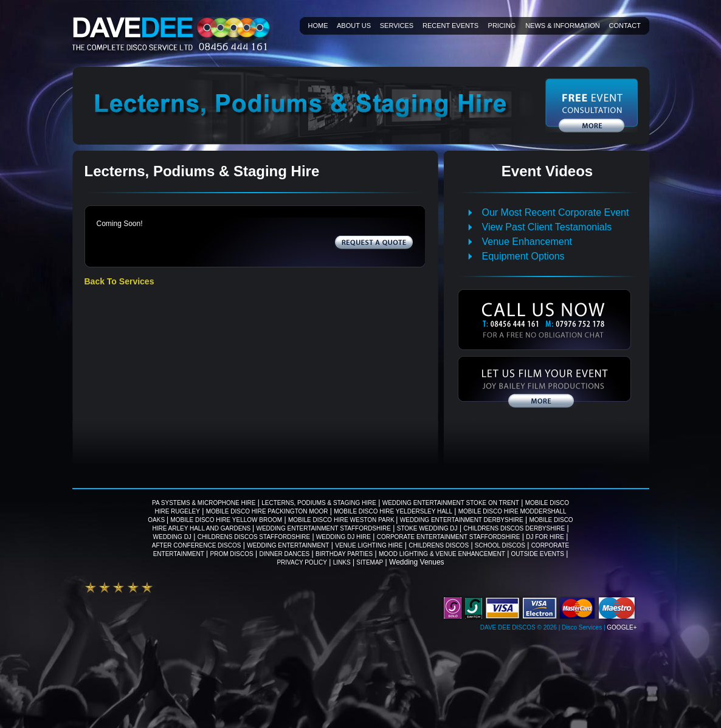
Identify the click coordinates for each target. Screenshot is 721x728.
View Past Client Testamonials (547, 227)
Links (342, 562)
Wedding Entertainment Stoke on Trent (451, 503)
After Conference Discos (197, 545)
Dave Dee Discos (508, 627)
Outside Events (538, 554)
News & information (563, 26)
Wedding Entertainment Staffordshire (323, 528)
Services (397, 26)
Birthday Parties (344, 554)
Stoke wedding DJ (427, 528)
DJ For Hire (545, 537)
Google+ (622, 627)
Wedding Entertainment (288, 545)
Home (318, 26)
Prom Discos (232, 554)
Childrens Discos (439, 545)
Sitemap (370, 562)
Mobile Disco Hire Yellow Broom (226, 520)
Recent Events (450, 26)
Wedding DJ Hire (343, 537)
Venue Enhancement (527, 242)
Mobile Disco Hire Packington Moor (267, 511)
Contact (625, 26)
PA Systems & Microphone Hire (204, 503)
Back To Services (119, 281)
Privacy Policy (302, 562)
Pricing (502, 26)
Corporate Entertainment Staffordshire (449, 537)
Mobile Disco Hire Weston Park (342, 520)
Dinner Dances (284, 554)
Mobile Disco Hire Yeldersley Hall (393, 511)
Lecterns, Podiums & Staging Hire (319, 503)
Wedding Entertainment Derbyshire (462, 520)
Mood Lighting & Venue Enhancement (442, 554)
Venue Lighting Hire (369, 545)
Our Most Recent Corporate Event (556, 212)
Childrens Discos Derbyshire (514, 528)
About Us (354, 26)
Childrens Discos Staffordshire (254, 537)
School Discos (500, 545)
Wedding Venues (417, 562)
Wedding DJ (172, 537)
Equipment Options (523, 256)
